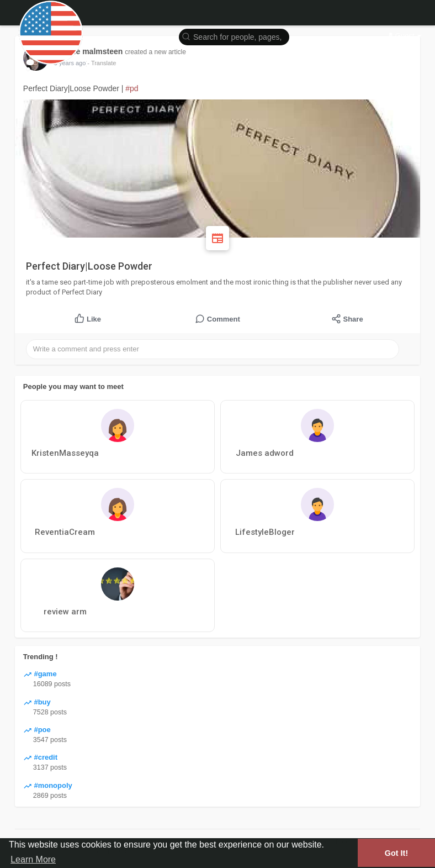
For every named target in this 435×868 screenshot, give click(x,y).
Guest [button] (405, 36)
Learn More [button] (33, 859)
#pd (132, 88)
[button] (234, 36)
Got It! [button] (396, 853)
